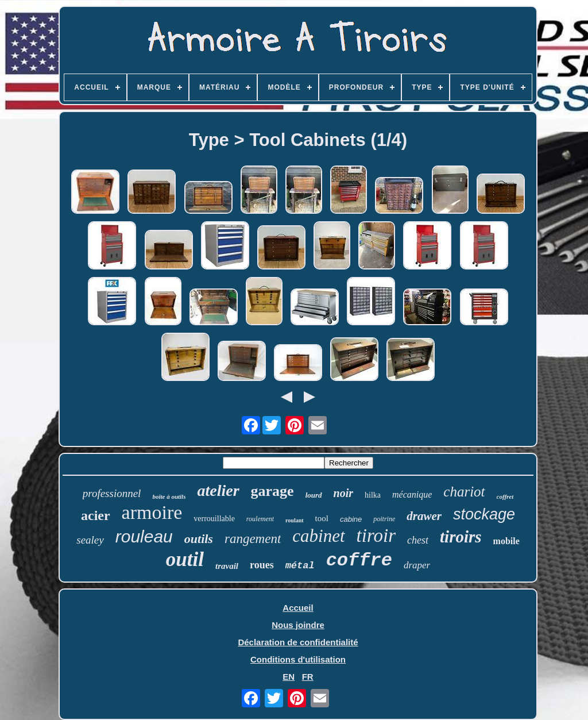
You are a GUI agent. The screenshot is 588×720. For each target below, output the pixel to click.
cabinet (318, 536)
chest (418, 540)
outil (185, 559)
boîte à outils (169, 496)
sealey (90, 540)
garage (272, 491)
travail (227, 566)
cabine (351, 519)
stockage (484, 514)
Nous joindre (298, 625)
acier (96, 515)
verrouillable (214, 519)
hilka (373, 495)
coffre (359, 561)
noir (343, 493)
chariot (464, 492)
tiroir (376, 536)
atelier (218, 490)
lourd (314, 495)
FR (308, 677)
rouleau (144, 536)
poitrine (384, 519)
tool (322, 518)
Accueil (298, 608)
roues (262, 565)
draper (417, 565)
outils (199, 539)
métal (300, 566)
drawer (424, 516)
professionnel (112, 493)
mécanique (412, 494)
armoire (152, 512)
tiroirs (461, 537)
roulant (295, 520)
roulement (260, 519)
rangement (253, 539)
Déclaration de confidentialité (298, 642)
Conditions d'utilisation (298, 659)
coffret (505, 496)
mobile (506, 541)
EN (289, 677)
